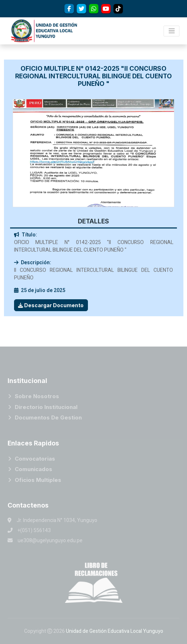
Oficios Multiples (38, 480)
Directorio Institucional (46, 407)
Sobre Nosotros (37, 396)
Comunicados (34, 469)
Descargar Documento (51, 305)
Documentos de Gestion (48, 417)
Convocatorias (35, 459)
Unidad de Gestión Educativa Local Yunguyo (115, 631)
